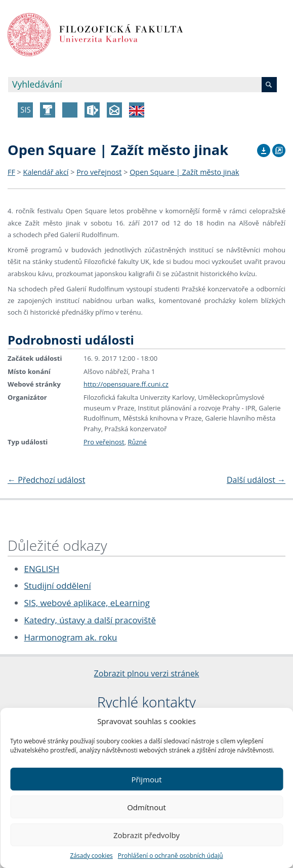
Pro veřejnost (99, 172)
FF (11, 172)
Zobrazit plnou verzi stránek (147, 673)
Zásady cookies (91, 856)
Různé (137, 442)
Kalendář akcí (46, 172)
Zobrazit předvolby (146, 835)
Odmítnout (146, 807)
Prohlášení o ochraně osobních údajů (171, 856)
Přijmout (146, 779)
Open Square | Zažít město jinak (184, 172)
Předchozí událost (46, 480)
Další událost (256, 480)
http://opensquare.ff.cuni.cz (126, 384)
